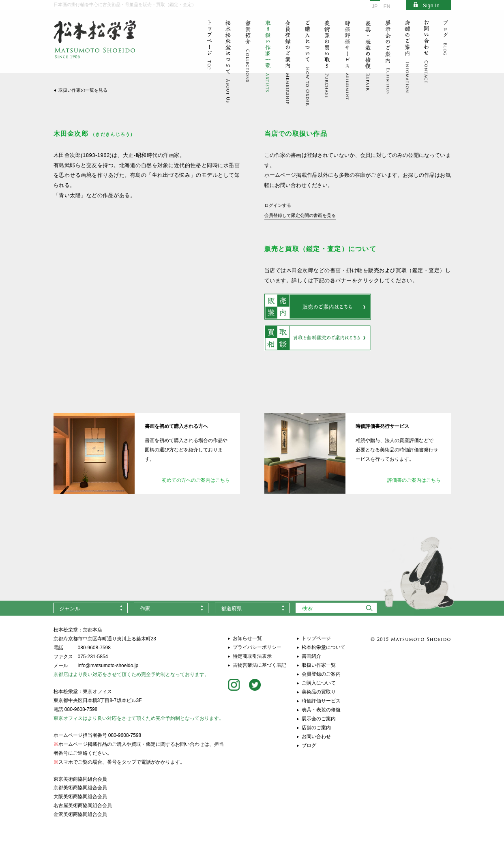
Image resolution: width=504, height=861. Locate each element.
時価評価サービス (321, 701)
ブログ (309, 745)
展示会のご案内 (319, 719)
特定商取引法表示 (252, 656)
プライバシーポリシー (257, 647)
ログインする (278, 205)
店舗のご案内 (316, 728)
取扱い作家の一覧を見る (83, 90)
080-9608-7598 (94, 648)
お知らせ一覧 (247, 638)
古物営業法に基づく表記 (260, 665)
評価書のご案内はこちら (414, 480)
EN (387, 6)
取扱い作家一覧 (319, 665)
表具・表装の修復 (321, 710)
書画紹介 (311, 656)
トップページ (316, 638)
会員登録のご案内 (321, 674)
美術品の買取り (319, 692)
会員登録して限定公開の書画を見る (300, 215)
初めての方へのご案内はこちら (196, 480)
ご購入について (319, 683)
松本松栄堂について (324, 647)
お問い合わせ (316, 736)
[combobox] (90, 608)
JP (375, 6)
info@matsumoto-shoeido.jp (108, 666)
